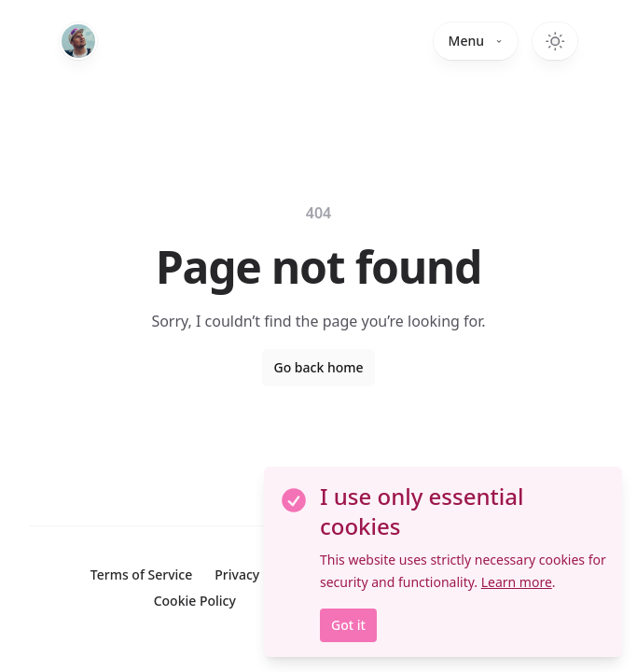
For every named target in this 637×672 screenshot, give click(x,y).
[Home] (78, 41)
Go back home (318, 367)
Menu (476, 41)
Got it (348, 625)
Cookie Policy (195, 601)
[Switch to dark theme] (555, 41)
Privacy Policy (256, 574)
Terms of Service (141, 574)
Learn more (517, 582)
